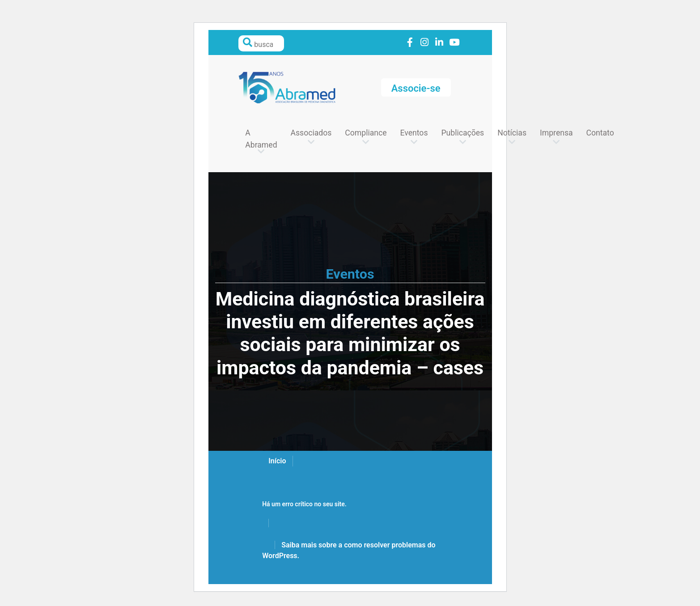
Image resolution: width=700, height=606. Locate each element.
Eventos (414, 133)
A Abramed (261, 139)
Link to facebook (410, 43)
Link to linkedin (439, 43)
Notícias (512, 133)
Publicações (462, 133)
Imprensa (556, 133)
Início (277, 461)
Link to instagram (425, 43)
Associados (311, 133)
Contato (600, 133)
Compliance (366, 133)
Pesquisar (247, 42)
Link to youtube (454, 43)
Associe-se (416, 88)
